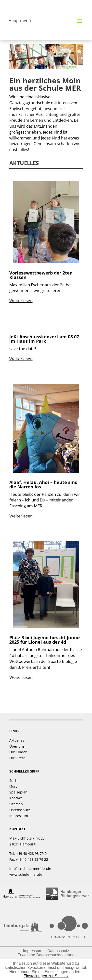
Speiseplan (18, 792)
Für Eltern (17, 758)
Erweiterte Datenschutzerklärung (46, 955)
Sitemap (16, 804)
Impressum (19, 816)
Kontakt (16, 798)
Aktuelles (17, 740)
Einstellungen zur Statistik (46, 976)
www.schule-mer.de (26, 874)
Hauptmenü (20, 21)
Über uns (17, 746)
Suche (14, 781)
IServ (13, 786)
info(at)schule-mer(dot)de (30, 868)
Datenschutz (20, 810)
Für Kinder (18, 752)
